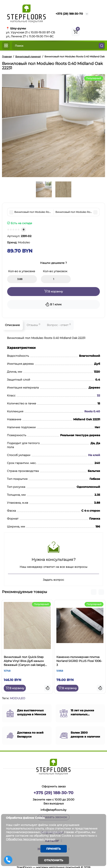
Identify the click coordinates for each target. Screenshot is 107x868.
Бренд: (19, 242)
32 (98, 395)
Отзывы (33, 325)
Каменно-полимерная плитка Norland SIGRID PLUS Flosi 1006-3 (79, 661)
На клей (94, 455)
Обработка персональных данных (30, 839)
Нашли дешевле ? (53, 263)
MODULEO (18, 698)
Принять (53, 849)
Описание (12, 325)
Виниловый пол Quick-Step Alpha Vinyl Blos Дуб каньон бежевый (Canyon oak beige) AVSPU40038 (24, 661)
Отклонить (54, 860)
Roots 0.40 (92, 411)
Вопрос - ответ (59, 325)
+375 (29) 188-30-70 (69, 14)
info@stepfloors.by (53, 810)
